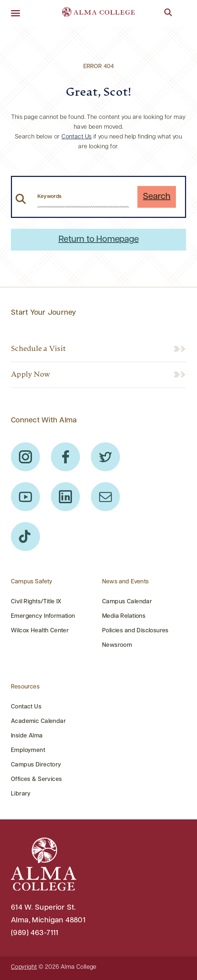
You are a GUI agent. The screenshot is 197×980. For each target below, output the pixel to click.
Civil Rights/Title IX (36, 602)
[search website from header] (83, 197)
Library (21, 794)
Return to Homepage (99, 240)
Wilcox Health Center (40, 631)
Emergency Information (43, 616)
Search (157, 197)
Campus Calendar (127, 602)
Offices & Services (36, 780)
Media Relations (124, 616)
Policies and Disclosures (135, 631)
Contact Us (77, 137)
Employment (28, 750)
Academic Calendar (38, 721)
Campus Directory (36, 765)
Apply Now (31, 375)
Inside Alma (27, 736)
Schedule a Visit (38, 349)
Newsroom (117, 645)
